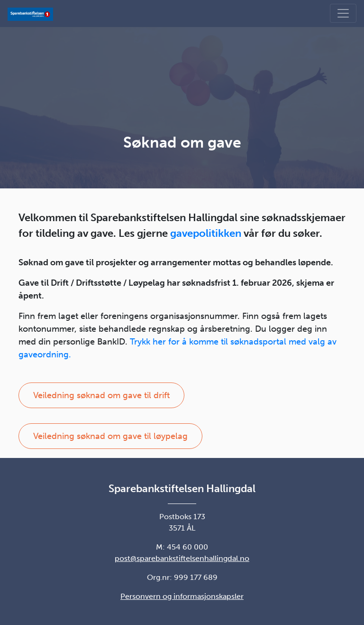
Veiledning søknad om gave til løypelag (110, 436)
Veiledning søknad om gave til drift (101, 395)
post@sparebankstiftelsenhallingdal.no (182, 558)
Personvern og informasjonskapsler (182, 596)
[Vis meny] (343, 13)
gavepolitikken (206, 233)
